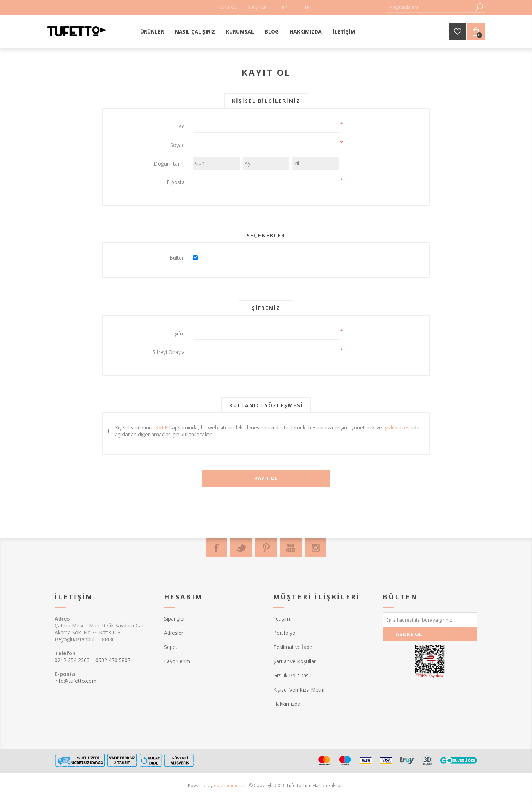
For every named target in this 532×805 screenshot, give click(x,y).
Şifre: (180, 333)
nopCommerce (230, 785)
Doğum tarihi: (170, 164)
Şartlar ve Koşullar (295, 661)
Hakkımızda (287, 704)
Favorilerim (177, 661)
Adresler (174, 633)
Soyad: (178, 145)
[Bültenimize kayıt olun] (430, 619)
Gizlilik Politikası (292, 675)
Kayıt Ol (228, 7)
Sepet (171, 647)
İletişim (282, 619)
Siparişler (175, 619)
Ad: (182, 126)
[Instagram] (316, 548)
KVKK (162, 427)
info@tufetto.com (76, 681)
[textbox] (430, 7)
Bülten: (178, 258)
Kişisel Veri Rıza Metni (299, 690)
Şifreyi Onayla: (169, 352)
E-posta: (176, 182)
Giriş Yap (257, 7)
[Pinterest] (266, 548)
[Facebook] (216, 548)
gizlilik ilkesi (398, 427)
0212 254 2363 (72, 660)
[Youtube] (291, 548)
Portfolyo (284, 633)
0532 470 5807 (113, 660)
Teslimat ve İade (293, 647)
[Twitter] (241, 548)
